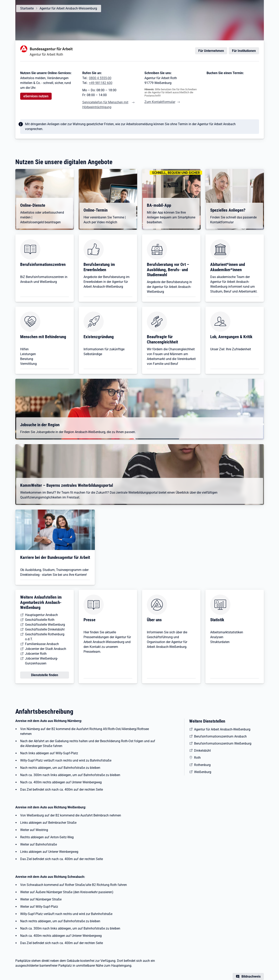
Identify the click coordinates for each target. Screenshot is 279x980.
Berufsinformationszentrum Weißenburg (223, 743)
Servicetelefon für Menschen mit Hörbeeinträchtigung (105, 105)
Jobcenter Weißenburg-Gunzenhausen (41, 661)
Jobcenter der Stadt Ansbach (46, 649)
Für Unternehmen (211, 51)
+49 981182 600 (101, 83)
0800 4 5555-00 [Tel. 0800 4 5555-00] (100, 78)
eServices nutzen (36, 96)
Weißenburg (203, 772)
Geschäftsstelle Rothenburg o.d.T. (45, 637)
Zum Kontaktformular (160, 102)
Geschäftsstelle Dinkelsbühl (45, 629)
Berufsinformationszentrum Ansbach (220, 736)
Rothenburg (202, 765)
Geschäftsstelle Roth (40, 620)
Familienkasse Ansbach (42, 644)
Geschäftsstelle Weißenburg (45, 625)
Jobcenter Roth (36, 654)
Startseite (27, 8)
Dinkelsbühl (202, 751)
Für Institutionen (244, 51)
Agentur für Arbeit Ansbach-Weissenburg (68, 8)
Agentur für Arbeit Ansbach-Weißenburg (222, 729)
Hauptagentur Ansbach (41, 615)
